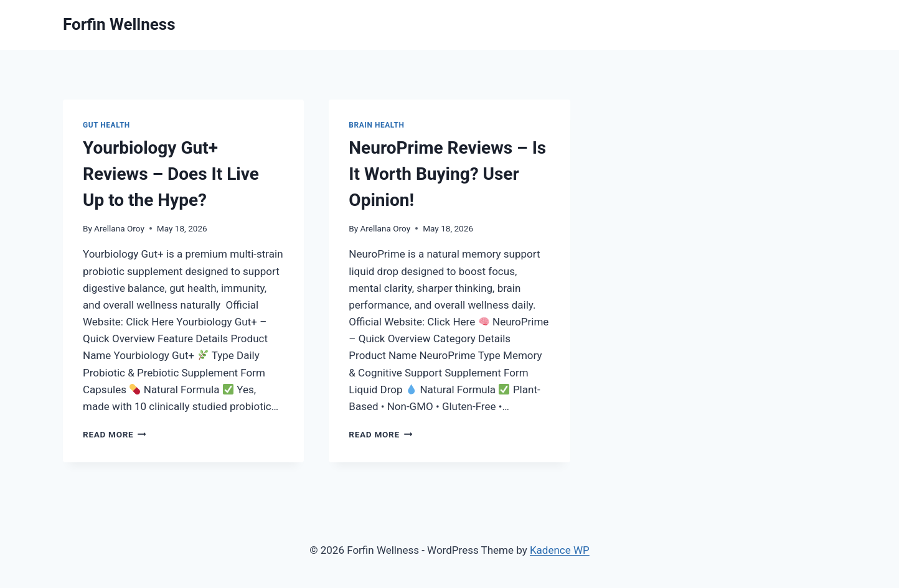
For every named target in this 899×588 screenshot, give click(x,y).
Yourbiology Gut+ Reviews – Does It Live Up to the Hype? (171, 174)
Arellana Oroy (119, 228)
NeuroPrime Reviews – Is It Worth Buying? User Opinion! (447, 174)
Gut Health (106, 125)
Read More (115, 434)
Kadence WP (560, 550)
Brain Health (376, 125)
